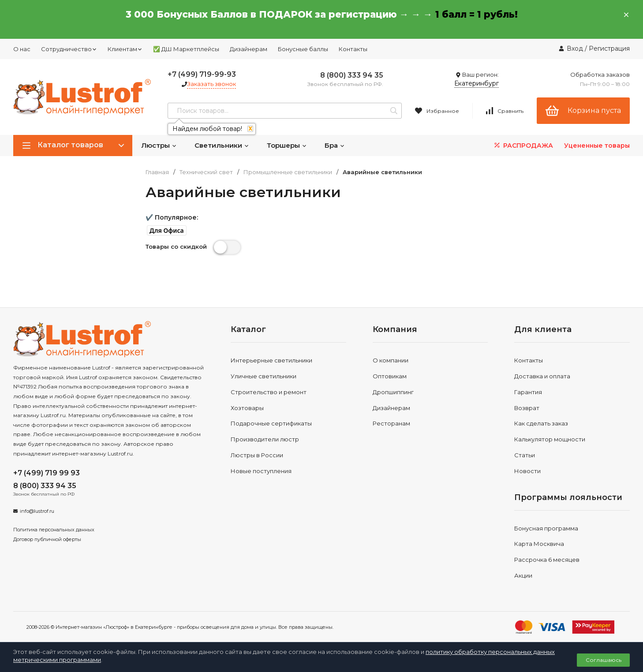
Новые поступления (261, 471)
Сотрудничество (69, 49)
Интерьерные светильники (271, 360)
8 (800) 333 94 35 (352, 75)
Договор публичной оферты (47, 539)
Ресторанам (391, 423)
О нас (22, 49)
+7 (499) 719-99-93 (202, 74)
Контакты (353, 49)
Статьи (525, 455)
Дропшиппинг (393, 392)
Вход (575, 49)
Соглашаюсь (604, 660)
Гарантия (528, 392)
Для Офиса (167, 231)
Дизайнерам (249, 49)
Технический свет (206, 172)
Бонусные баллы (303, 49)
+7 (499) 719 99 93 (47, 473)
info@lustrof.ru (37, 511)
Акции (523, 575)
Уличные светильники (264, 376)
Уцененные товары (597, 146)
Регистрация (609, 49)
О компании (391, 360)
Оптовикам (390, 376)
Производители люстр (265, 439)
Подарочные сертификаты (271, 423)
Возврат (527, 408)
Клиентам (125, 49)
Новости (527, 471)
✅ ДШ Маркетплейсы (186, 49)
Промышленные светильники (288, 172)
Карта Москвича (539, 544)
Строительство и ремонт (269, 392)
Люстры (159, 145)
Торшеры (287, 145)
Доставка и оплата (542, 376)
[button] (167, 231)
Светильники (222, 145)
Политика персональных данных (54, 530)
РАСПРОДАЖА (523, 145)
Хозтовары (247, 408)
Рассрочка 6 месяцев (547, 560)
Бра (335, 145)
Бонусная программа (546, 528)
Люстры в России (257, 455)
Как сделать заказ (541, 423)
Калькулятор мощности (550, 439)
